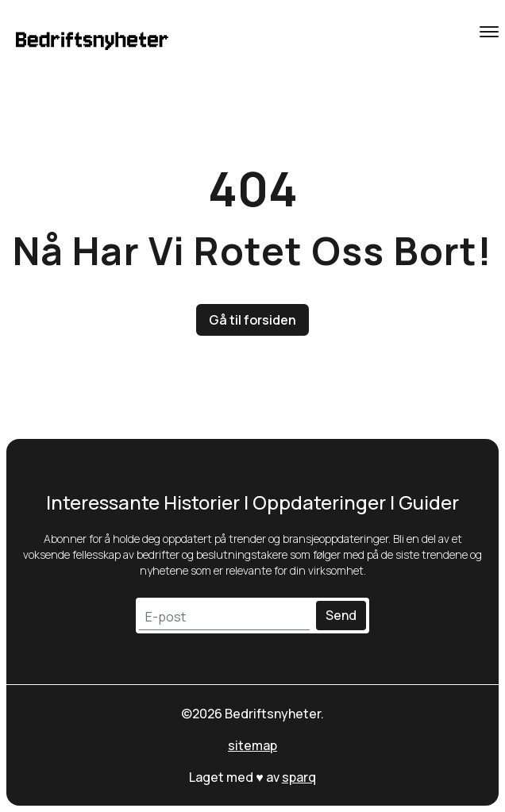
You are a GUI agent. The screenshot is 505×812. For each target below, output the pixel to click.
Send (341, 615)
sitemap (252, 745)
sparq (299, 777)
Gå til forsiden (252, 320)
